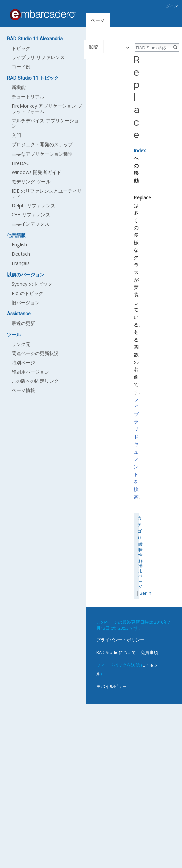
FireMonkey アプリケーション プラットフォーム (47, 109)
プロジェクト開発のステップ (42, 144)
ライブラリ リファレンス (38, 57)
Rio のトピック (28, 293)
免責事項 (149, 652)
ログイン (170, 6)
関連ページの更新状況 (35, 353)
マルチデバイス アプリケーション (45, 123)
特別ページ (23, 363)
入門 (16, 135)
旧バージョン (26, 303)
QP (145, 665)
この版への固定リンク (35, 381)
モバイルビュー (112, 686)
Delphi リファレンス (33, 205)
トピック (21, 48)
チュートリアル (28, 97)
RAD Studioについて (116, 652)
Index (140, 150)
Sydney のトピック (32, 284)
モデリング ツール (31, 181)
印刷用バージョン (30, 372)
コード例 (21, 67)
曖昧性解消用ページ (140, 565)
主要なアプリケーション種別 (42, 154)
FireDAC (21, 163)
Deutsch (21, 254)
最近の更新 (23, 323)
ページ (98, 20)
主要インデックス (30, 224)
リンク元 (21, 344)
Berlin (145, 593)
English (19, 244)
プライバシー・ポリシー (120, 640)
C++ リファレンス (31, 214)
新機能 (19, 87)
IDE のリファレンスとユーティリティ (47, 193)
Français (21, 263)
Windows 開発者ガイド (36, 172)
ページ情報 (23, 390)
